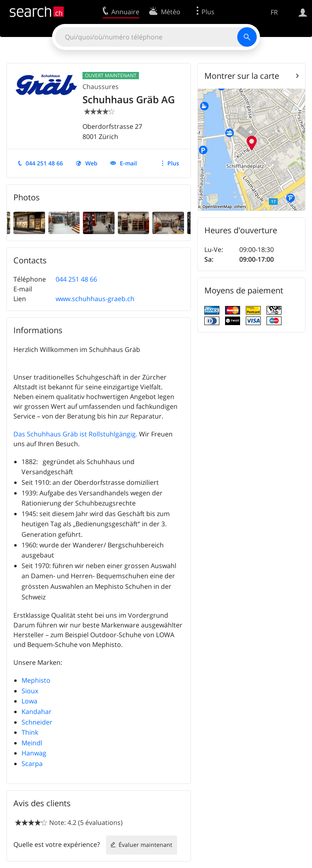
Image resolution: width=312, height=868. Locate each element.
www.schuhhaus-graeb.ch (95, 299)
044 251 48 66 (44, 163)
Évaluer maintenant (145, 845)
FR (274, 12)
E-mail (128, 163)
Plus (173, 163)
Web (91, 163)
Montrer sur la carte (242, 76)
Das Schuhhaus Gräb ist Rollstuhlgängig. (75, 434)
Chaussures (101, 87)
